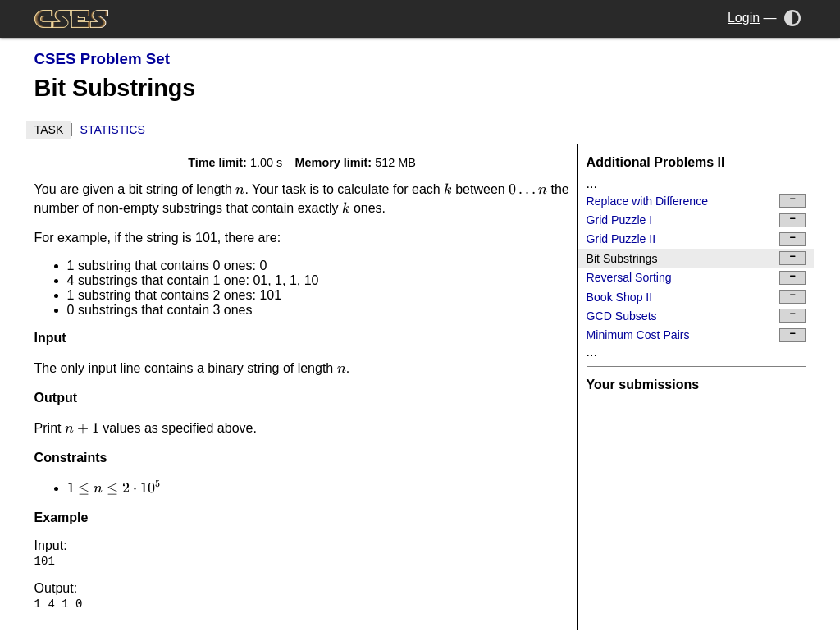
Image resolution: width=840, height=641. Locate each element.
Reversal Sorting (696, 278)
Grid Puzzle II (696, 239)
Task (49, 130)
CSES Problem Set (102, 59)
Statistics (113, 130)
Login (744, 18)
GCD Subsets (696, 316)
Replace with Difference (696, 201)
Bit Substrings (696, 258)
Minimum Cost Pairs (696, 335)
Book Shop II (696, 297)
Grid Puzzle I (696, 220)
